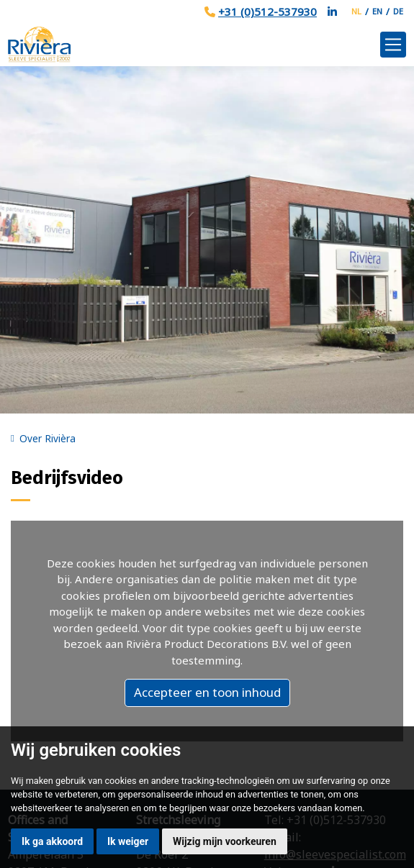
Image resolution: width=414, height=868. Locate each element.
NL (356, 11)
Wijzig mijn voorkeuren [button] (225, 841)
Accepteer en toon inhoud (207, 692)
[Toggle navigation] (393, 45)
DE (398, 11)
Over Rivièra (48, 439)
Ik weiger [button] (128, 841)
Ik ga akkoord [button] (52, 841)
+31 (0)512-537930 (267, 12)
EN (377, 11)
